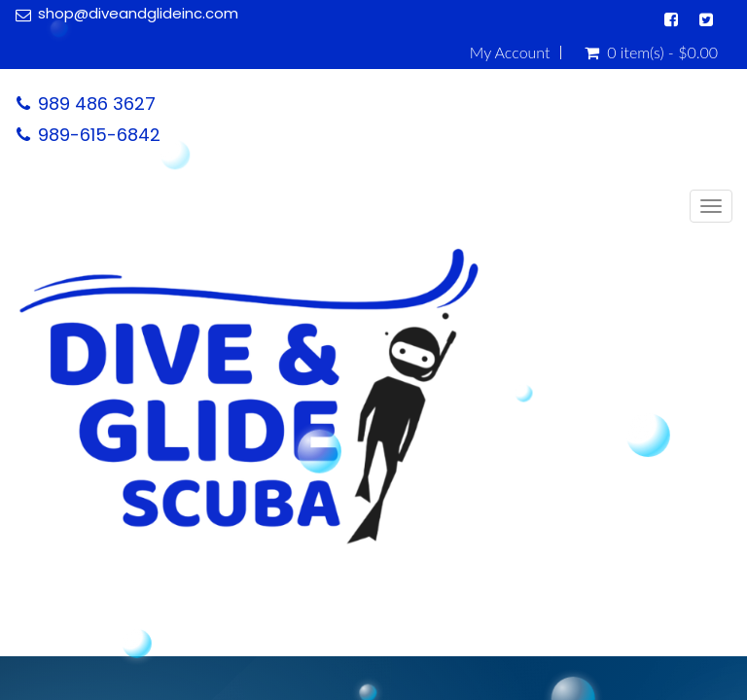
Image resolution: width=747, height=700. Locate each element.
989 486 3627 (97, 104)
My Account (510, 52)
